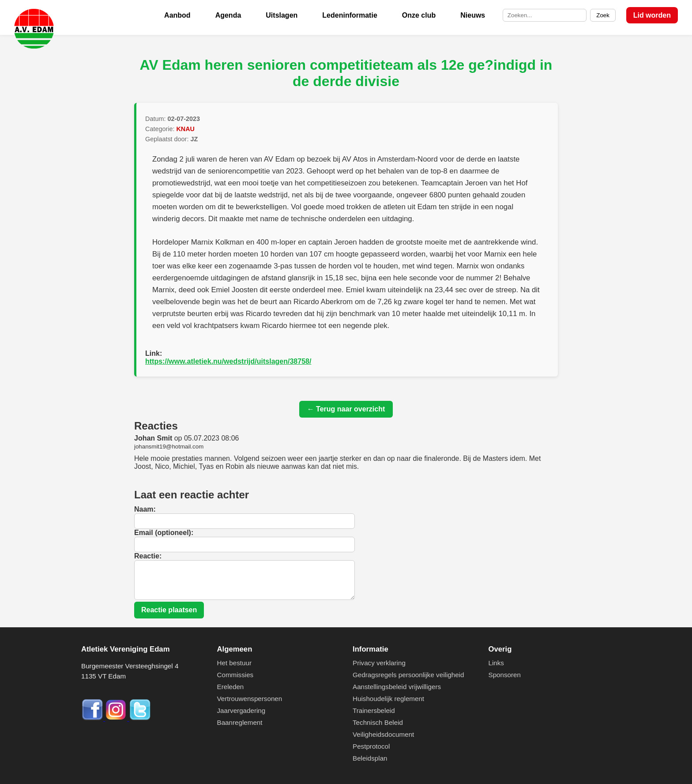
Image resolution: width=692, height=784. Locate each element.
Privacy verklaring (379, 663)
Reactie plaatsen (169, 610)
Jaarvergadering (241, 710)
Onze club (419, 15)
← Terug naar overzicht (346, 409)
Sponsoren (505, 675)
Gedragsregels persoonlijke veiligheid (408, 675)
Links (496, 663)
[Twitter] (140, 718)
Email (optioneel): (164, 533)
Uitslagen (282, 15)
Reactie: (148, 556)
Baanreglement (240, 722)
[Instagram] (117, 718)
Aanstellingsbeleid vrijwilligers (397, 687)
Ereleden (231, 687)
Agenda (228, 15)
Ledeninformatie (350, 15)
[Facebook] (93, 718)
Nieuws (473, 15)
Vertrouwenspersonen (250, 699)
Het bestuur (235, 663)
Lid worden (652, 15)
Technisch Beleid (378, 722)
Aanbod (177, 15)
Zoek (603, 15)
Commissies (235, 675)
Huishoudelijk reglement (388, 699)
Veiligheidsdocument (383, 734)
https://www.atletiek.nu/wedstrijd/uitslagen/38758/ (228, 361)
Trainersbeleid (374, 710)
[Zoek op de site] (545, 15)
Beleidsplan (370, 758)
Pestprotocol (371, 746)
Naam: (145, 509)
